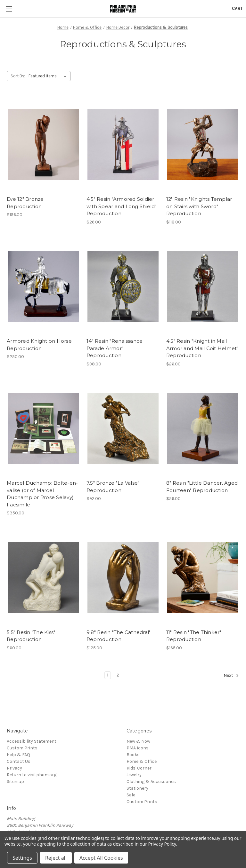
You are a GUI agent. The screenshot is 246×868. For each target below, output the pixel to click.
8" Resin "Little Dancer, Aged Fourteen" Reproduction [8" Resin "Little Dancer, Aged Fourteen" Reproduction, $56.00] (202, 487)
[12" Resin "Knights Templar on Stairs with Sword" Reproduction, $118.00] (203, 145)
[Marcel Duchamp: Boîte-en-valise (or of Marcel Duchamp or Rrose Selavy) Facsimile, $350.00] (43, 429)
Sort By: (18, 76)
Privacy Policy (162, 844)
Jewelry (134, 775)
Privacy (14, 768)
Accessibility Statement (32, 741)
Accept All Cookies (101, 858)
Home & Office (142, 761)
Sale (131, 795)
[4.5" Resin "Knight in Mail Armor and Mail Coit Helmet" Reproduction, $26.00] (203, 287)
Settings (22, 858)
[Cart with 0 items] (237, 8)
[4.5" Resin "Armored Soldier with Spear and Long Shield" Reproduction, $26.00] (123, 145)
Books (133, 755)
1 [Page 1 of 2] (108, 675)
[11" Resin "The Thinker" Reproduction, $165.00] (203, 578)
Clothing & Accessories (151, 782)
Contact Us (19, 761)
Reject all (56, 858)
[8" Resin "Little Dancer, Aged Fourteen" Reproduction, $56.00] (203, 429)
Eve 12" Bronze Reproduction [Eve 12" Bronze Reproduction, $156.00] (25, 203)
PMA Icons (138, 748)
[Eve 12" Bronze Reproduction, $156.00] (43, 145)
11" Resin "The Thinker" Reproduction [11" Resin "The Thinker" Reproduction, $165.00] (194, 636)
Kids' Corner (139, 768)
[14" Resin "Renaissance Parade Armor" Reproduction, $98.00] (123, 287)
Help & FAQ (18, 755)
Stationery (137, 788)
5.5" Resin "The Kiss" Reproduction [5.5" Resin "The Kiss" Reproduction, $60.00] (31, 636)
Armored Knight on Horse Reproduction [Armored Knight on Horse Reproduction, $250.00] (39, 345)
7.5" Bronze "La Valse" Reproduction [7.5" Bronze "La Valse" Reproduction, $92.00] (113, 487)
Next (231, 676)
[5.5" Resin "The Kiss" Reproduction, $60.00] (43, 578)
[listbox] (49, 76)
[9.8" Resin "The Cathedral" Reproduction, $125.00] (123, 578)
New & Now (138, 741)
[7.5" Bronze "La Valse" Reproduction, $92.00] (123, 429)
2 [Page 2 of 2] (118, 675)
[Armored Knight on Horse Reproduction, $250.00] (43, 287)
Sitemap (15, 782)
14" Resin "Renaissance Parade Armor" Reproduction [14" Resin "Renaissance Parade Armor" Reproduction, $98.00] (115, 348)
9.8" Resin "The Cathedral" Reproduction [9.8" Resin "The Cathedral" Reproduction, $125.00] (119, 636)
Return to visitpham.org (32, 775)
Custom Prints (22, 748)
